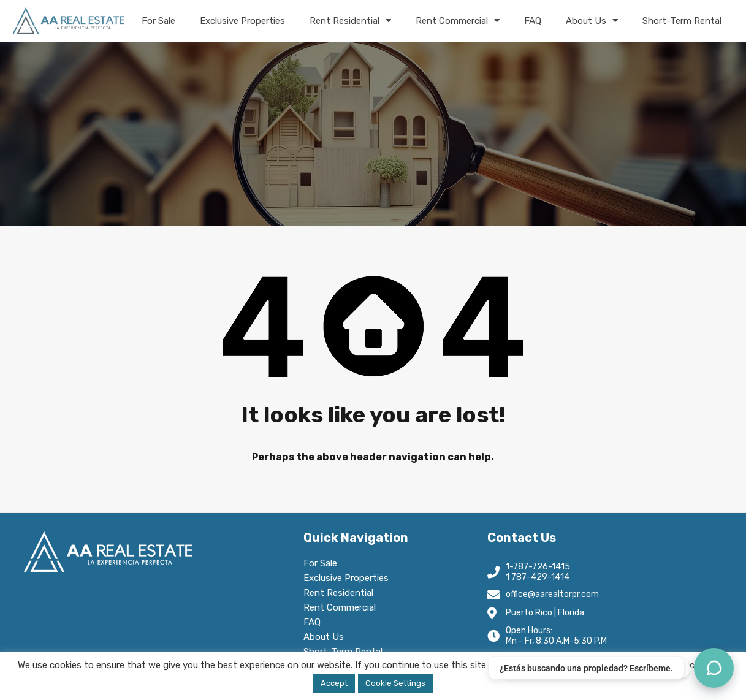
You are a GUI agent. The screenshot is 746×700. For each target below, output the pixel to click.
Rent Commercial (458, 21)
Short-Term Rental (682, 21)
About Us (592, 21)
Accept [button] (334, 683)
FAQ (533, 21)
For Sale (158, 21)
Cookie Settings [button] (395, 683)
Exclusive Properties (242, 21)
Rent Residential (350, 21)
